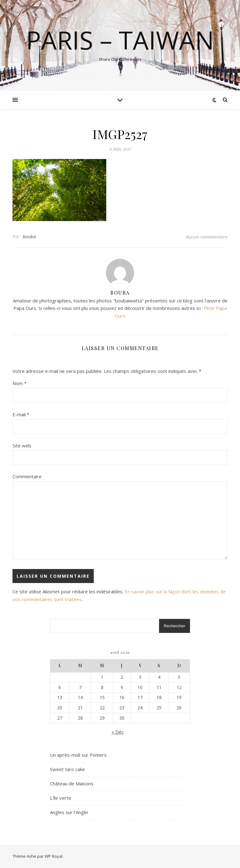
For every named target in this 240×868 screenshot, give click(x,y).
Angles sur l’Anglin (69, 812)
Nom (20, 383)
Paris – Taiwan (120, 40)
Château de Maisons (72, 784)
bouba (30, 236)
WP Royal (54, 856)
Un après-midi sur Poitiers (78, 755)
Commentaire (27, 476)
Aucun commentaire (207, 237)
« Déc (118, 732)
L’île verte (61, 798)
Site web (22, 446)
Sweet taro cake (67, 769)
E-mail (21, 414)
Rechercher (175, 626)
